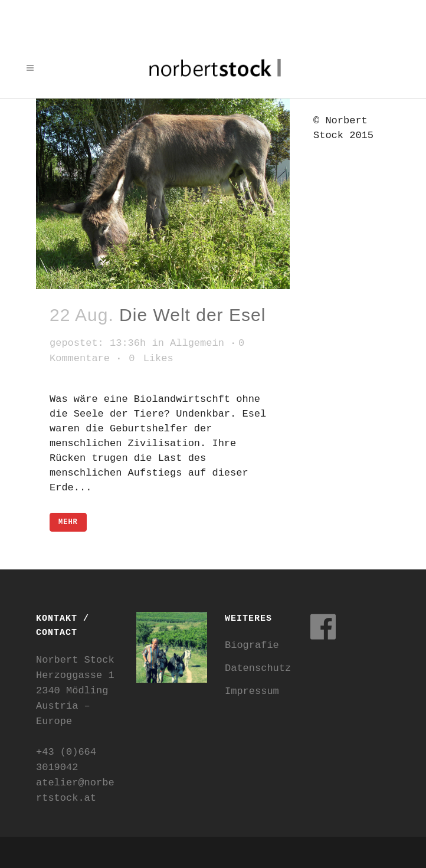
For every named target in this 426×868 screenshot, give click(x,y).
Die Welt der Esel (192, 315)
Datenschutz (258, 668)
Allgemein (197, 343)
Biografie (252, 645)
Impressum (252, 691)
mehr (68, 522)
